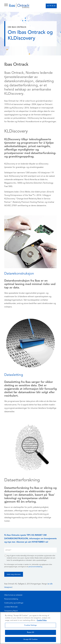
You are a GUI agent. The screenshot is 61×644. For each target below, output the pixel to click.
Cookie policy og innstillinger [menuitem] (14, 603)
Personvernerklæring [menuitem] (11, 599)
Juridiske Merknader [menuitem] (11, 607)
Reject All (30, 632)
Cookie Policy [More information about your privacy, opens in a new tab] (42, 620)
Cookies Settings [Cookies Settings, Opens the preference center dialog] (30, 625)
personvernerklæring (35, 567)
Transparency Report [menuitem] (11, 611)
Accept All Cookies (30, 639)
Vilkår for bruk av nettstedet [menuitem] (13, 595)
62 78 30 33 (51, 6)
